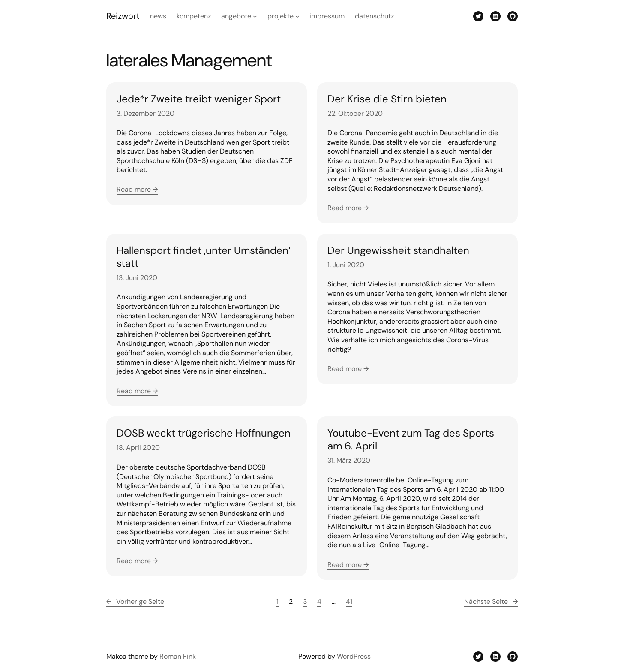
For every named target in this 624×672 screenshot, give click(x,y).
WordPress (354, 656)
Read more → (137, 189)
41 (349, 601)
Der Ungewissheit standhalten (398, 250)
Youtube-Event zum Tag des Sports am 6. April (411, 440)
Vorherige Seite (135, 602)
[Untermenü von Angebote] (255, 16)
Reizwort (123, 16)
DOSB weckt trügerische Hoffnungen (204, 433)
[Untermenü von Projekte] (297, 16)
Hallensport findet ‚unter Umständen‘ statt (204, 257)
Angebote (236, 16)
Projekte (280, 16)
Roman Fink (178, 656)
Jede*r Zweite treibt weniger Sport (199, 99)
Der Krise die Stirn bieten (387, 99)
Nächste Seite (491, 602)
